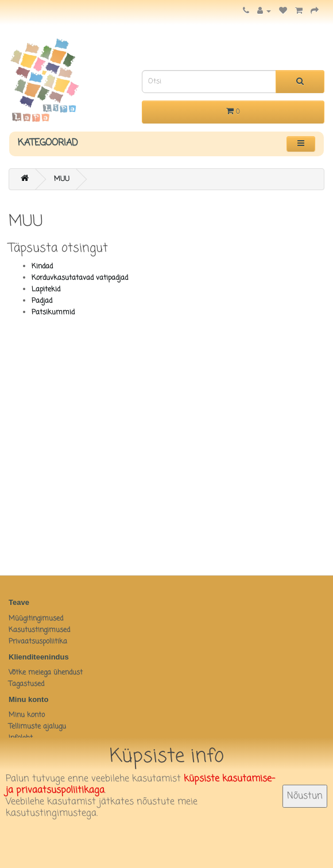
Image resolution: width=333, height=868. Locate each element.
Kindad (42, 267)
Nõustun (305, 796)
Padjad (42, 301)
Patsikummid (53, 313)
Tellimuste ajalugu (37, 727)
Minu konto (27, 715)
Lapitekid (46, 290)
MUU (62, 179)
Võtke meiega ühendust (46, 673)
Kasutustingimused (39, 630)
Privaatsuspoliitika (38, 642)
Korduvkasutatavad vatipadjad (80, 278)
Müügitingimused (36, 619)
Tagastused (26, 684)
